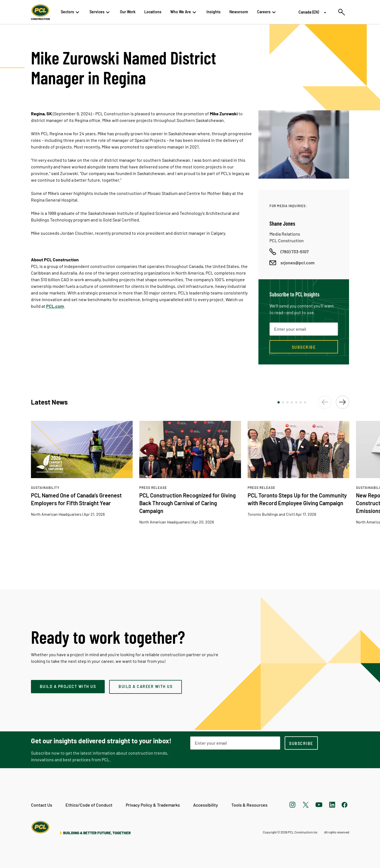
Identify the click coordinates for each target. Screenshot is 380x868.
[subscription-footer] (301, 743)
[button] (279, 402)
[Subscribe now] (304, 347)
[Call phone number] (289, 252)
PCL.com (55, 306)
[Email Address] (235, 743)
